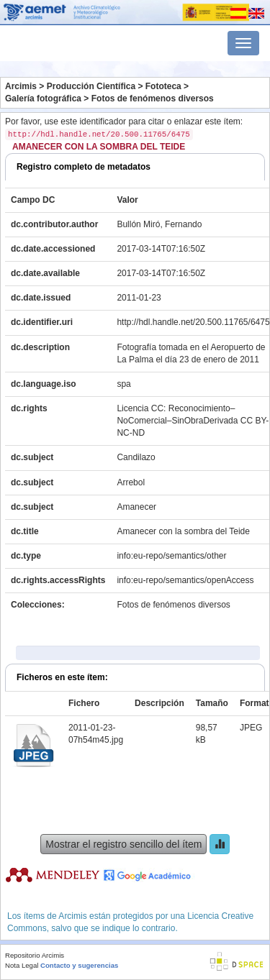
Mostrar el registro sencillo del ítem (123, 844)
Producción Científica (91, 86)
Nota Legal (22, 965)
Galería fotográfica (43, 99)
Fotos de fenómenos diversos (153, 99)
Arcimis (21, 86)
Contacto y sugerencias (79, 965)
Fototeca (163, 86)
